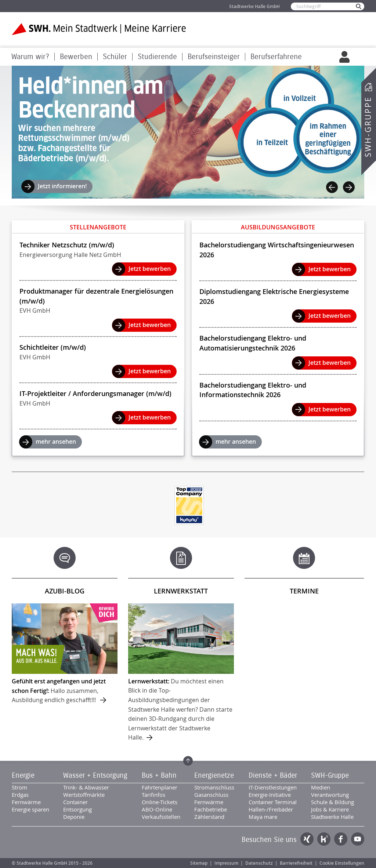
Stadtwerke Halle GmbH (254, 6)
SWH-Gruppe (368, 127)
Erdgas (20, 795)
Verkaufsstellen (161, 817)
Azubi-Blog (65, 591)
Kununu (324, 839)
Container (75, 802)
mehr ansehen (56, 442)
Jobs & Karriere (330, 809)
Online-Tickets (160, 802)
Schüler (115, 57)
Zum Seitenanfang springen (188, 761)
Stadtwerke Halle (332, 817)
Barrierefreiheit (296, 863)
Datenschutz (259, 863)
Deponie (74, 817)
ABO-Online (157, 809)
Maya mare (263, 817)
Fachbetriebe (211, 809)
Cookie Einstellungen (342, 863)
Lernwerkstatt (181, 591)
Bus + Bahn (159, 776)
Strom (19, 787)
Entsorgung (77, 809)
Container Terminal (273, 802)
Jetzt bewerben (150, 269)
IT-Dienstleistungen (273, 787)
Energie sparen (30, 809)
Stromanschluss (214, 787)
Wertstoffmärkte (84, 795)
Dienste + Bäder (273, 776)
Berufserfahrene (276, 57)
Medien (321, 787)
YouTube (358, 839)
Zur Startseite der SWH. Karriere (99, 29)
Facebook (341, 839)
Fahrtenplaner (160, 787)
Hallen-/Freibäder (271, 809)
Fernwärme (26, 802)
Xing (307, 839)
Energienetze (214, 776)
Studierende (157, 57)
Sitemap (199, 863)
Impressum (226, 863)
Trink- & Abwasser (86, 787)
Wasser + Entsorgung (95, 776)
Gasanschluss (211, 795)
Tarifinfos (153, 795)
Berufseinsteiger (214, 57)
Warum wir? (30, 57)
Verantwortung (330, 795)
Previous (332, 187)
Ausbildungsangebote (278, 227)
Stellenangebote (98, 227)
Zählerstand (209, 817)
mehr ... (65, 654)
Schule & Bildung (332, 802)
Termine (304, 591)
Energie (23, 776)
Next (349, 187)
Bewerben (76, 57)
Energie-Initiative (270, 795)
